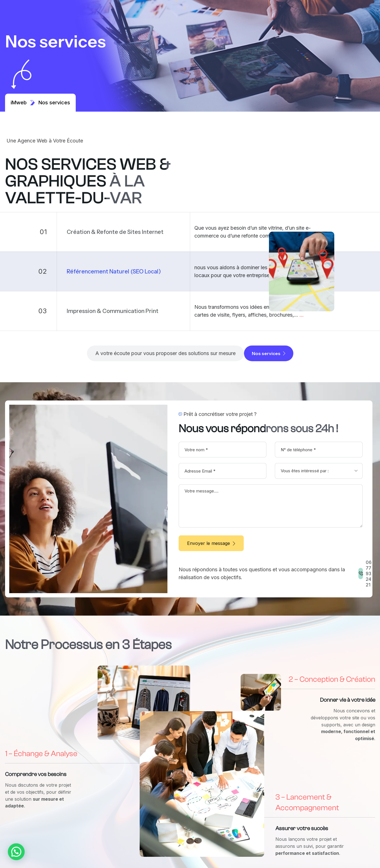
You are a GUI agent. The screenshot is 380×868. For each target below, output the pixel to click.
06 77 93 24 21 (369, 574)
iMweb (23, 103)
